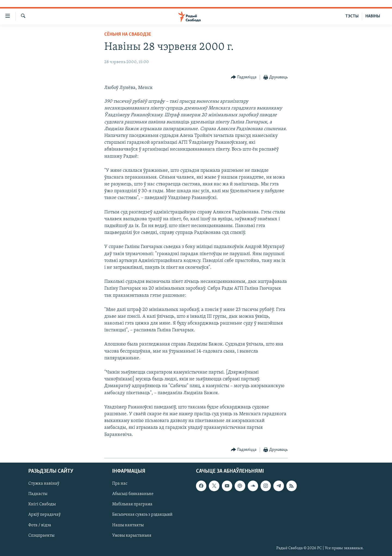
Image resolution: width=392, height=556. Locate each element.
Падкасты (38, 494)
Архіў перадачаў (45, 515)
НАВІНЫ (373, 16)
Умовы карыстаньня (132, 535)
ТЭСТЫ (352, 16)
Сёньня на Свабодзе (128, 34)
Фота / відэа (40, 525)
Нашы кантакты (128, 525)
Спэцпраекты (41, 535)
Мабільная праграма (132, 504)
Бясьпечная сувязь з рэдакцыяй (142, 515)
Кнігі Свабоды (42, 504)
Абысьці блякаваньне (133, 494)
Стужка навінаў (44, 484)
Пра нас (120, 484)
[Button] (244, 77)
